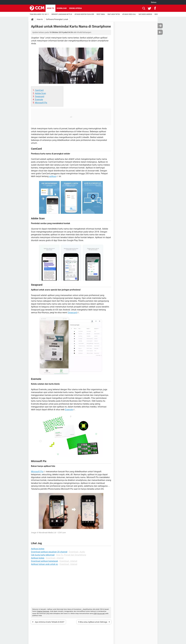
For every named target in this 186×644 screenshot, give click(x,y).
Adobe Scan (40, 93)
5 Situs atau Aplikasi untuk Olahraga (93, 622)
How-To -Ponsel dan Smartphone (71, 555)
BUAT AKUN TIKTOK (114, 14)
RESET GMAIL (101, 14)
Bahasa (154, 2)
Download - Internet (55, 558)
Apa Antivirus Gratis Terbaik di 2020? (50, 622)
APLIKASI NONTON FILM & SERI (84, 14)
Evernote (39, 100)
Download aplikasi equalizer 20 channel (49, 552)
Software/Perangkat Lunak (57, 19)
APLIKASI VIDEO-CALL (129, 14)
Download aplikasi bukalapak (44, 561)
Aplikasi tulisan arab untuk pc (44, 564)
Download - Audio (77, 552)
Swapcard (40, 96)
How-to (51, 8)
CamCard (39, 90)
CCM (95, 614)
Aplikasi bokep (38, 558)
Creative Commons (43, 611)
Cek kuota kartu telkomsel (43, 555)
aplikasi (53, 176)
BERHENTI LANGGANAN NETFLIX (62, 14)
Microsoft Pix (41, 103)
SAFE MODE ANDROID (145, 14)
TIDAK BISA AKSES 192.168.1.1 (39, 14)
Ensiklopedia (75, 8)
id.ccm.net (101, 614)
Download (62, 8)
